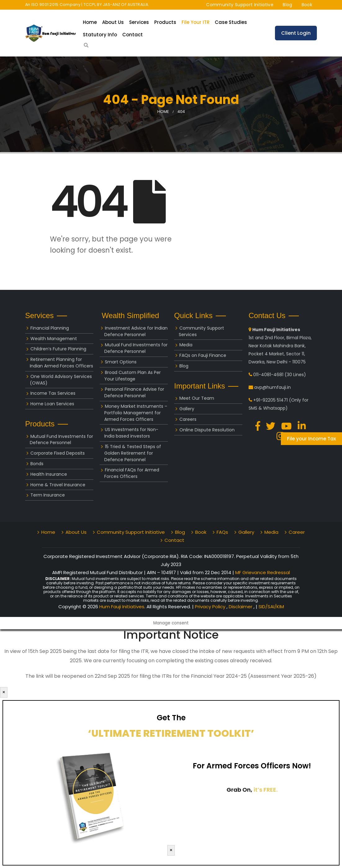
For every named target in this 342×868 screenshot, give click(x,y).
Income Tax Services (53, 393)
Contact (133, 35)
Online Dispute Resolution (207, 430)
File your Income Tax (311, 439)
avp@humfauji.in (272, 387)
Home (90, 22)
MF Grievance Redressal (263, 572)
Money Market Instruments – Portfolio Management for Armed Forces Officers (136, 413)
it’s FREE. (265, 790)
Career (297, 532)
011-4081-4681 (268, 375)
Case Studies (231, 22)
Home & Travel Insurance (58, 485)
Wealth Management (54, 339)
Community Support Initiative (240, 5)
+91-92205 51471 (270, 400)
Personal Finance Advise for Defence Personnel (134, 392)
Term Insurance (48, 495)
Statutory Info (100, 35)
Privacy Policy (211, 607)
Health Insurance (49, 474)
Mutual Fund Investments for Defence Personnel (61, 440)
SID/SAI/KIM (271, 607)
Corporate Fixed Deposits (58, 453)
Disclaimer (241, 607)
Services (139, 22)
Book (307, 5)
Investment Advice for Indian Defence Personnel (136, 331)
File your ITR (196, 22)
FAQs (222, 532)
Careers (188, 419)
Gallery (187, 409)
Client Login (296, 33)
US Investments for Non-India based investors (131, 433)
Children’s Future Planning (58, 349)
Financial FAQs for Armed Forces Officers (132, 473)
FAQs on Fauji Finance (203, 355)
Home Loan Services (52, 404)
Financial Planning (50, 328)
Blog (287, 5)
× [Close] (4, 692)
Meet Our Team (197, 398)
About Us (113, 22)
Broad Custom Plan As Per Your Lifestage (133, 376)
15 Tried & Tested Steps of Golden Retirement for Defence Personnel (133, 453)
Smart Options (121, 362)
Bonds (37, 464)
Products (165, 22)
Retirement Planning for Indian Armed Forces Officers (61, 363)
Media (186, 345)
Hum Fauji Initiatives (122, 607)
